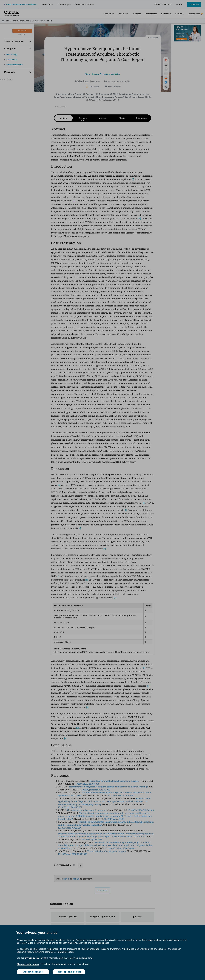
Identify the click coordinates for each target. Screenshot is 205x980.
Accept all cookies (33, 972)
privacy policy (32, 958)
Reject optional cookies (69, 972)
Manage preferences (28, 964)
